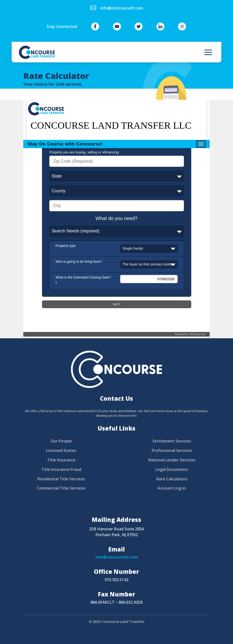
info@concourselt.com (117, 557)
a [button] (208, 53)
